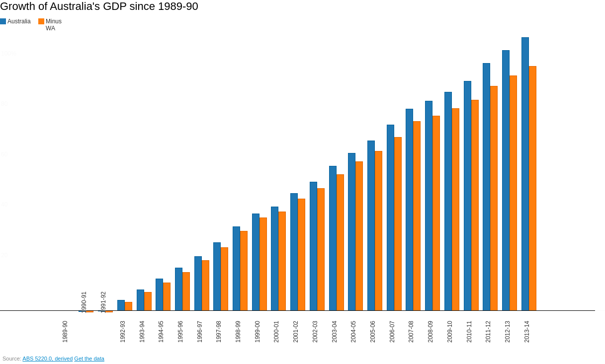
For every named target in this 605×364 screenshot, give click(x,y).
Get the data (89, 359)
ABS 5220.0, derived (47, 359)
